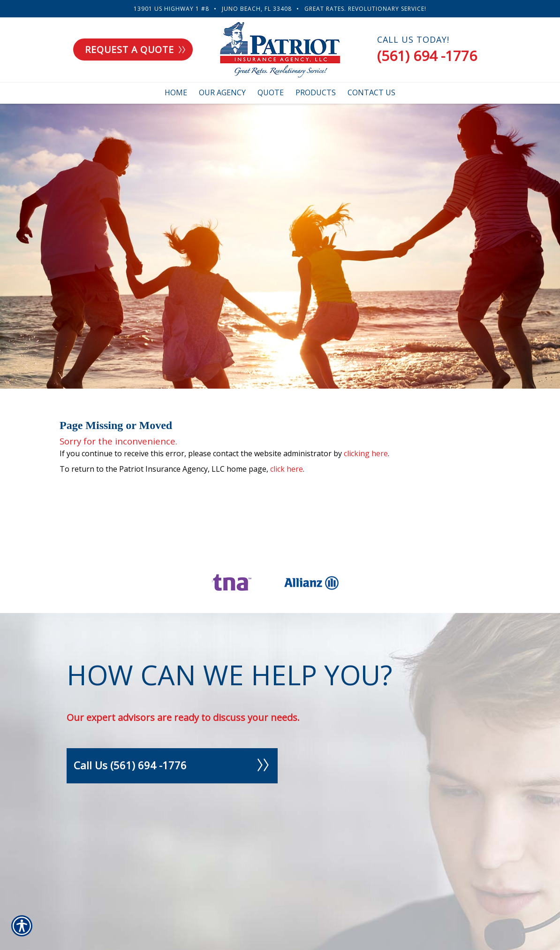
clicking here (366, 453)
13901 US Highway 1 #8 (171, 9)
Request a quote (135, 50)
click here (287, 469)
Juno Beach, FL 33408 (257, 9)
